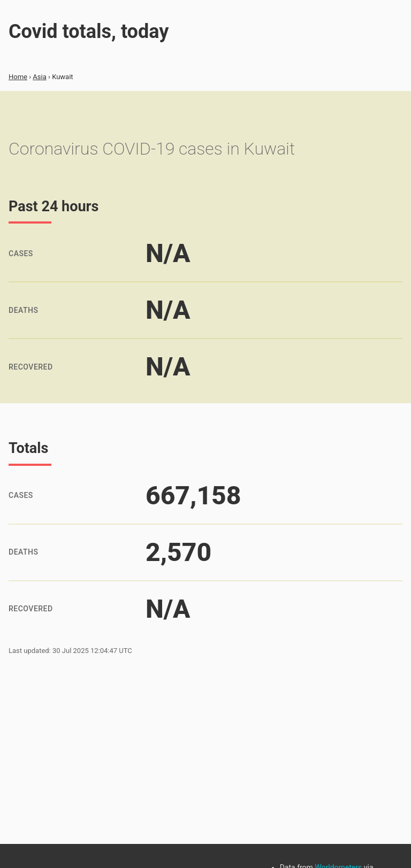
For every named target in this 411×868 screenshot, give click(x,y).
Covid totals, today (89, 32)
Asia (39, 77)
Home (18, 77)
